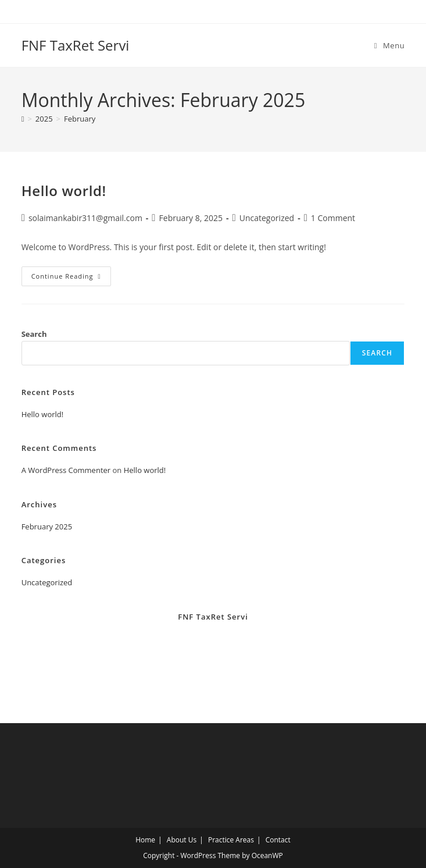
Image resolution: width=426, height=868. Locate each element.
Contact (278, 840)
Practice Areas (231, 840)
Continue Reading (71, 278)
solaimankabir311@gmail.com (85, 218)
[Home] (23, 119)
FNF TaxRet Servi (76, 45)
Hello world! (64, 191)
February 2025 (47, 527)
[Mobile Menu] (390, 45)
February (80, 119)
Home (145, 840)
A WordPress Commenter (66, 470)
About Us (182, 840)
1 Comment (333, 218)
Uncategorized (267, 218)
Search (34, 334)
